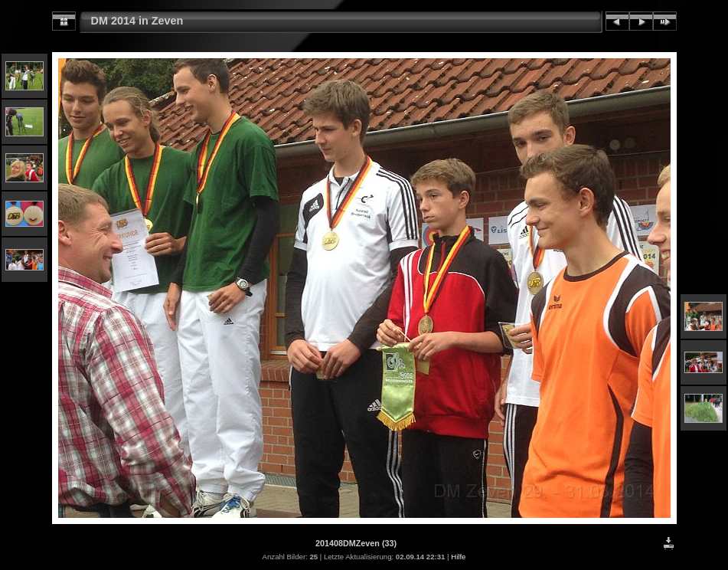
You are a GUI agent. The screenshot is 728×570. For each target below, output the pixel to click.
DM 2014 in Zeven (137, 21)
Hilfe (458, 557)
